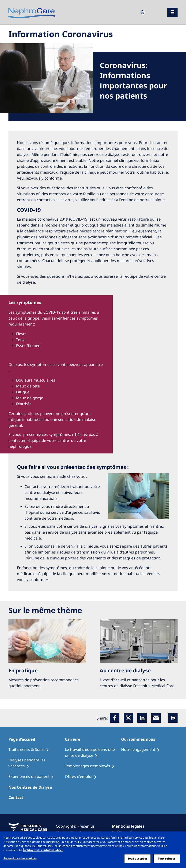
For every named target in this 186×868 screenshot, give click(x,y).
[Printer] (173, 718)
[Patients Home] (24, 739)
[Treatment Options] (31, 750)
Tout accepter (137, 858)
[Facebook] (115, 718)
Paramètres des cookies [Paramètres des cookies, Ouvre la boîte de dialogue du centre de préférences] (20, 858)
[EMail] (156, 718)
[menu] (172, 12)
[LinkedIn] (142, 718)
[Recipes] (37, 763)
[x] (128, 718)
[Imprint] (130, 826)
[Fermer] (179, 838)
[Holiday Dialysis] (33, 777)
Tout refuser (167, 858)
